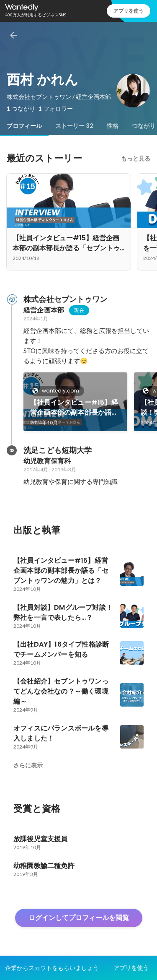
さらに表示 (28, 765)
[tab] (24, 126)
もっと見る (136, 159)
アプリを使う (129, 11)
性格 (113, 126)
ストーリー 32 (74, 126)
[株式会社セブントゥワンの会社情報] (12, 299)
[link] (75, 402)
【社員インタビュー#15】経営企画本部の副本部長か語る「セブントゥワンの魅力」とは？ (74, 408)
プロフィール (24, 126)
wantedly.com (58, 391)
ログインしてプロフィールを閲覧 (79, 918)
